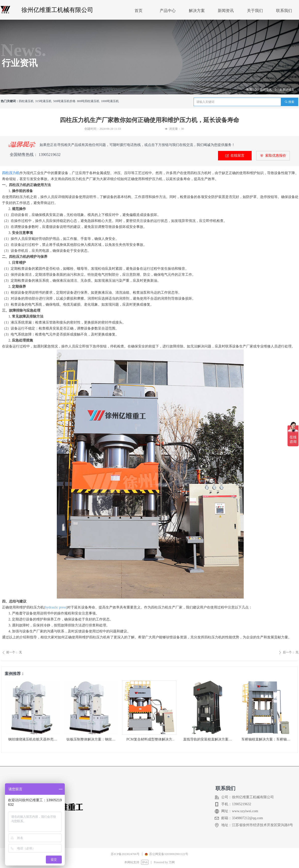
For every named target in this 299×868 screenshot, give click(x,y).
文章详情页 (287, 90)
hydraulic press (56, 607)
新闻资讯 (266, 90)
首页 (249, 90)
